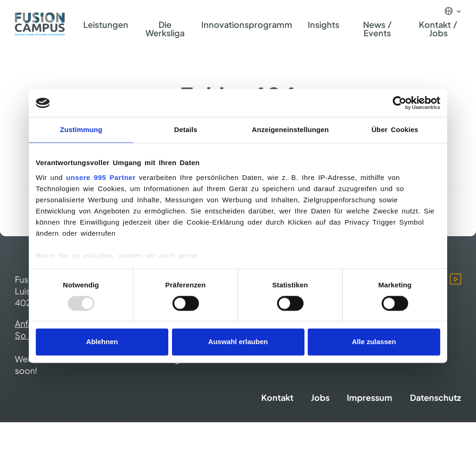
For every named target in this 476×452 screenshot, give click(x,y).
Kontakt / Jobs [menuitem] (438, 29)
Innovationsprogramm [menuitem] (247, 24)
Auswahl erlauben (238, 342)
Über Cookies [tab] (395, 130)
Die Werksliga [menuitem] (165, 29)
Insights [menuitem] (324, 24)
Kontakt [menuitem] (277, 397)
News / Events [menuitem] (378, 29)
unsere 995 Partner (101, 177)
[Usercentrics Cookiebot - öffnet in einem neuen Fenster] (400, 103)
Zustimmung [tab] (81, 130)
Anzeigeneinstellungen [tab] (290, 130)
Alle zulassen (374, 342)
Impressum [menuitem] (370, 397)
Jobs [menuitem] (320, 397)
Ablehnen (102, 342)
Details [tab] (186, 130)
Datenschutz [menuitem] (436, 397)
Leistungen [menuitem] (106, 24)
